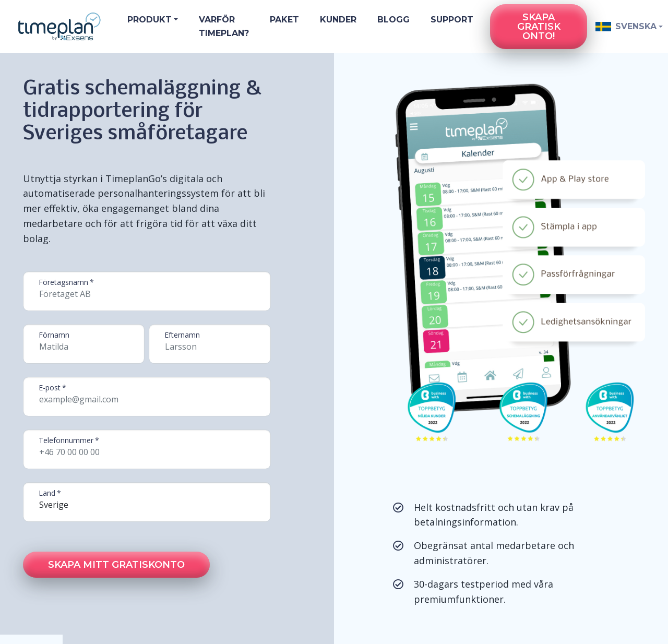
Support (452, 20)
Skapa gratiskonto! (539, 27)
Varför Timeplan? (224, 26)
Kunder (338, 20)
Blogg (393, 20)
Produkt (150, 20)
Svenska (623, 26)
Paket (284, 20)
